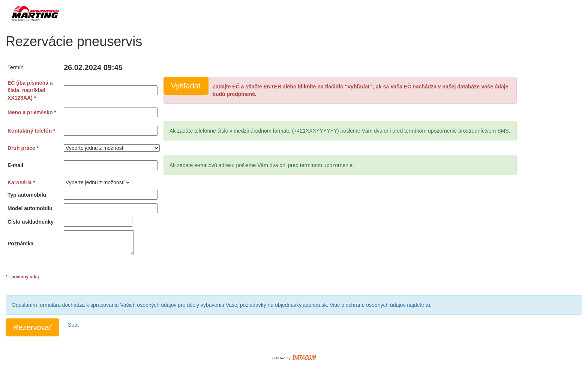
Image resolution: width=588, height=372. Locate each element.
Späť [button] (73, 325)
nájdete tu (418, 305)
